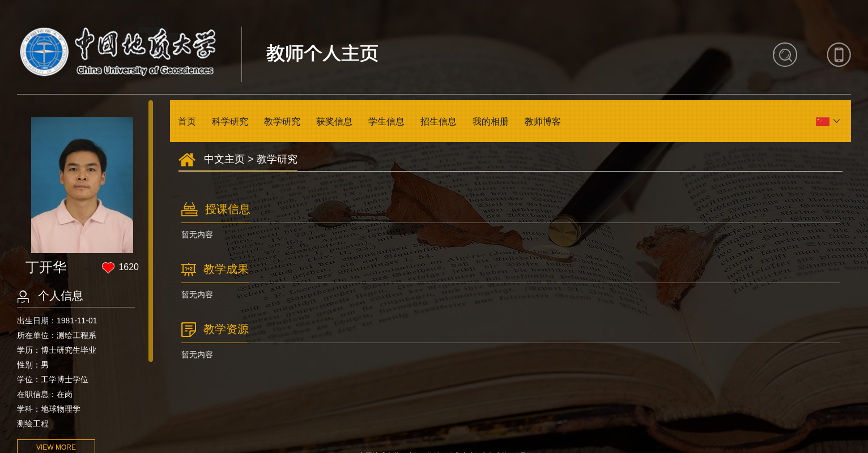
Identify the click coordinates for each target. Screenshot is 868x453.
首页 (187, 121)
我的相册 (491, 121)
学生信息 (386, 121)
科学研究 (230, 121)
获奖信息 (334, 121)
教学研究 (282, 121)
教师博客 (543, 121)
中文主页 (224, 159)
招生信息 (439, 121)
